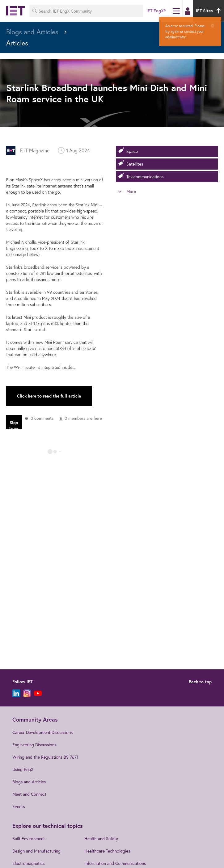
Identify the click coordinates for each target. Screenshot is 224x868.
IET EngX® (156, 11)
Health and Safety (101, 839)
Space (132, 151)
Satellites (135, 164)
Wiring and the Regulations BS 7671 (45, 757)
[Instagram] (27, 693)
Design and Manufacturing (36, 851)
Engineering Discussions (34, 745)
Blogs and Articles (29, 782)
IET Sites (209, 11)
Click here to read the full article (49, 396)
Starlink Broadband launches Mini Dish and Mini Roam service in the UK (107, 93)
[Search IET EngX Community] (86, 11)
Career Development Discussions (42, 732)
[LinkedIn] (16, 693)
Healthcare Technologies (107, 851)
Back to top (200, 682)
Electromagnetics (28, 863)
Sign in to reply (14, 424)
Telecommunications (145, 177)
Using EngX (23, 769)
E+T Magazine (35, 150)
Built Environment (29, 839)
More (131, 191)
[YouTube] (38, 693)
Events (19, 806)
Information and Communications (115, 863)
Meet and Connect (29, 794)
